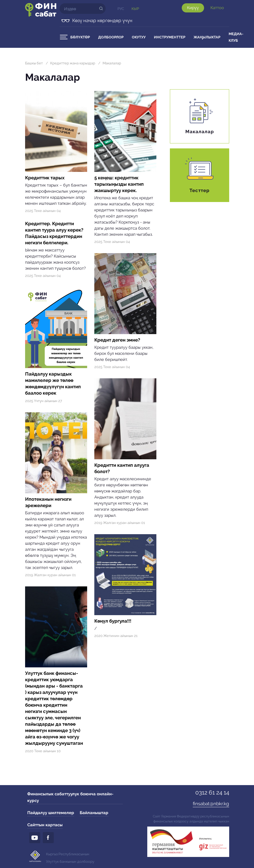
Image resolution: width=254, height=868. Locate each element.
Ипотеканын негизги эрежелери (48, 502)
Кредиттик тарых (45, 178)
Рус (121, 9)
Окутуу (139, 37)
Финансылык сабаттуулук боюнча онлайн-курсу (70, 797)
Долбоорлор (111, 37)
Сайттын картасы (45, 825)
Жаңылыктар (207, 37)
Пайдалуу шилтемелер (51, 813)
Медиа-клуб (236, 37)
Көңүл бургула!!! (113, 621)
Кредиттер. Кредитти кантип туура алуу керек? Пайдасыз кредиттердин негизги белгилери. (54, 233)
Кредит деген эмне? (117, 340)
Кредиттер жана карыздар (73, 63)
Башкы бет (34, 63)
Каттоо (217, 8)
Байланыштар (94, 813)
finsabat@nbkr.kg (211, 804)
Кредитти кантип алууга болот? (122, 468)
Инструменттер (170, 37)
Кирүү (193, 8)
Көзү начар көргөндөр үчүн (102, 20)
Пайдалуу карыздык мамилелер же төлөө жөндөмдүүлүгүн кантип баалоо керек (53, 383)
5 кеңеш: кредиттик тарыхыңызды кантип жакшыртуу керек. (119, 184)
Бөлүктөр (80, 37)
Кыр (135, 9)
